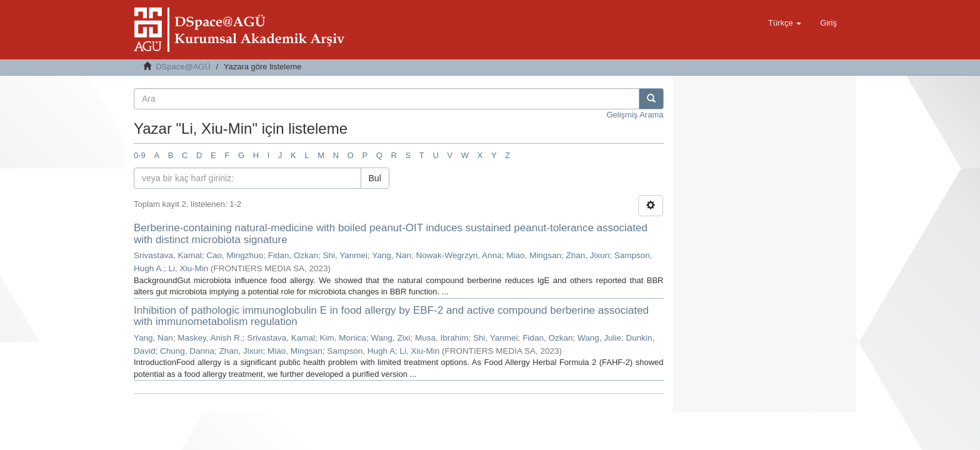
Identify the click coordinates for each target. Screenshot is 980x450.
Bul (375, 178)
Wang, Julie (599, 338)
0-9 (140, 155)
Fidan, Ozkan (293, 255)
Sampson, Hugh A (361, 351)
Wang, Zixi (390, 338)
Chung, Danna (187, 351)
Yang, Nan (392, 255)
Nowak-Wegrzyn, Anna (459, 255)
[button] (785, 23)
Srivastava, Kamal (168, 255)
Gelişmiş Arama (635, 115)
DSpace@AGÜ (183, 67)
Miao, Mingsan (534, 255)
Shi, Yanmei (345, 255)
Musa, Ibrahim (442, 338)
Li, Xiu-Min (189, 268)
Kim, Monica (342, 338)
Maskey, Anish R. (210, 338)
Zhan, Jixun (587, 255)
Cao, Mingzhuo (235, 255)
